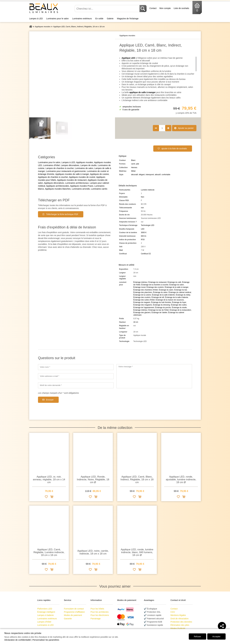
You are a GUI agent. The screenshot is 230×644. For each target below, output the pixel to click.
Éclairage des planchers (143, 292)
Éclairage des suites (179, 305)
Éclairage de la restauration (180, 310)
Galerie (110, 19)
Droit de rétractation (179, 619)
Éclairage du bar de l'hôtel (158, 310)
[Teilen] (222, 626)
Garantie (68, 619)
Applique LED (128, 58)
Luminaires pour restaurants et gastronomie (66, 171)
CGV (173, 612)
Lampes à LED (36, 19)
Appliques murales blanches (58, 189)
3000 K (144, 233)
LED (143, 229)
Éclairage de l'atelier (159, 313)
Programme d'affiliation (74, 612)
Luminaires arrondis (81, 189)
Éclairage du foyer (179, 302)
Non (143, 197)
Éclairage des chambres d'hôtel (146, 290)
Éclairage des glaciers (142, 313)
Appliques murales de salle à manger (72, 174)
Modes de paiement (73, 615)
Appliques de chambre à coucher (53, 177)
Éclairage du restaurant (157, 282)
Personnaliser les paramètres (46, 640)
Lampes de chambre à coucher (60, 168)
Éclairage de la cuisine (142, 295)
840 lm (144, 236)
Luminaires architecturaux (77, 183)
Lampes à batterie (45, 615)
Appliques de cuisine (99, 174)
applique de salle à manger (143, 92)
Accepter (216, 636)
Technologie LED (148, 225)
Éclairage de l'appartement (144, 308)
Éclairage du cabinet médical (180, 292)
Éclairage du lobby (183, 295)
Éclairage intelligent (46, 612)
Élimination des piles (180, 625)
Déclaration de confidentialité (18, 640)
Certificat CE (146, 254)
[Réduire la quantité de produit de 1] (156, 128)
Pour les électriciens (100, 615)
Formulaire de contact (74, 609)
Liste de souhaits (181, 8)
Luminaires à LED (45, 625)
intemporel (150, 175)
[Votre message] (154, 376)
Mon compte (165, 8)
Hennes (134, 168)
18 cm (136, 322)
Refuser (198, 636)
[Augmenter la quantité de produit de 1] (168, 128)
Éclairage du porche (163, 308)
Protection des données (181, 622)
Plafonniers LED (45, 609)
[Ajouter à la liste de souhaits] (46, 497)
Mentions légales (178, 615)
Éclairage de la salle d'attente (163, 295)
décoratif (135, 175)
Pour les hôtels (97, 609)
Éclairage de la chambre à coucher (155, 285)
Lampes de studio (89, 165)
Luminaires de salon (84, 168)
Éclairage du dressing (161, 305)
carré (133, 164)
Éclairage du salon (177, 285)
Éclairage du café (174, 282)
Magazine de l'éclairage (128, 19)
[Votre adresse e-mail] (76, 376)
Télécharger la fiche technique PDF (62, 214)
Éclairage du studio (179, 308)
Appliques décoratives (54, 183)
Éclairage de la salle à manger (177, 287)
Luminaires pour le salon (58, 19)
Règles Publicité (178, 628)
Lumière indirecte (148, 190)
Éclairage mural (139, 287)
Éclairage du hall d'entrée (161, 302)
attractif (158, 175)
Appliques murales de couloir (82, 177)
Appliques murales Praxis (82, 186)
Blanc (133, 160)
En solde (99, 19)
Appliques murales (85, 162)
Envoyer (50, 400)
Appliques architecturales (58, 186)
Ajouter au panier (186, 128)
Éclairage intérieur (140, 282)
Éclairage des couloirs (155, 287)
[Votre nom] (76, 367)
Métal (133, 171)
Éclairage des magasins (143, 305)
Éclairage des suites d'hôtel (144, 300)
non (142, 208)
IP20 (143, 240)
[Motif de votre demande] (76, 385)
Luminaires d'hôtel (51, 165)
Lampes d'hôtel (44, 622)
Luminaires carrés (99, 189)
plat (138, 164)
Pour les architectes (100, 612)
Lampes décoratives (70, 165)
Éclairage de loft (158, 297)
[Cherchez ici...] (107, 9)
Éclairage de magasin (142, 302)
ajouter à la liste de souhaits (174, 149)
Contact (153, 8)
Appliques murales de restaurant (72, 180)
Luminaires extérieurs (82, 19)
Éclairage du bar (181, 290)
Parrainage (96, 619)
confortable (166, 175)
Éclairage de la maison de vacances (170, 300)
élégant (142, 175)
